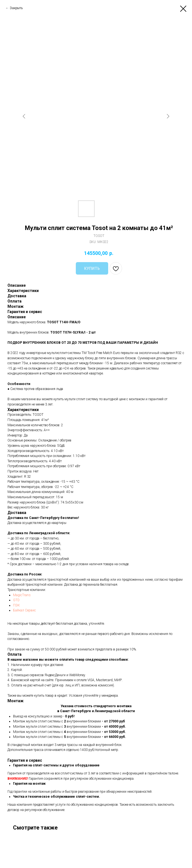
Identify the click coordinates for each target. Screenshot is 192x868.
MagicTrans (22, 595)
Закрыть (16, 8)
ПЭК (16, 605)
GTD (16, 600)
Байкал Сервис (24, 610)
